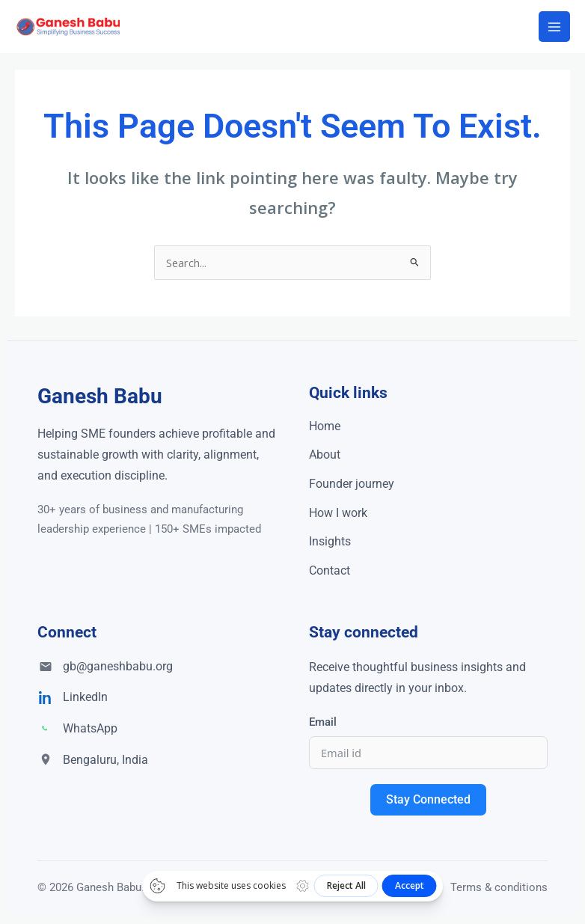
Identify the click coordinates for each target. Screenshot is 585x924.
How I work (338, 513)
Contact (330, 570)
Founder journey (352, 484)
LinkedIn (85, 697)
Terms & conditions (499, 887)
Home (325, 426)
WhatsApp (90, 728)
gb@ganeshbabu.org (118, 666)
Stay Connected (428, 799)
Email (323, 722)
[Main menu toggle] (554, 27)
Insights (330, 541)
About (325, 455)
